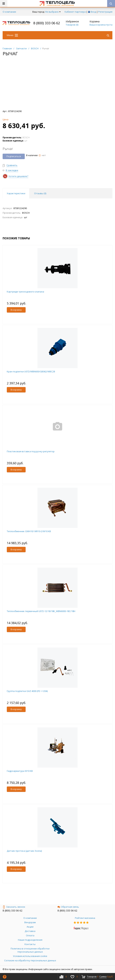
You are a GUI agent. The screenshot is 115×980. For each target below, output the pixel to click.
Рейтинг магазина (85, 918)
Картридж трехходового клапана (25, 292)
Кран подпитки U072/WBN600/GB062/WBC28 (31, 371)
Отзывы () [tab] (40, 193)
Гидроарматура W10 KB (20, 771)
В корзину (16, 310)
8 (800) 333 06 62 (47, 23)
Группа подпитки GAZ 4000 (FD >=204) (27, 691)
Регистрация (105, 12)
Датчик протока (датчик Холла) (24, 851)
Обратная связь (68, 907)
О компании (9, 12)
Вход (93, 12)
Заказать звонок (14, 907)
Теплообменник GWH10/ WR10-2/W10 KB (29, 531)
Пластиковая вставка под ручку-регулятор (31, 451)
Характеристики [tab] (16, 193)
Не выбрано (53, 12)
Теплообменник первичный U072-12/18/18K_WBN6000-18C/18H (41, 611)
